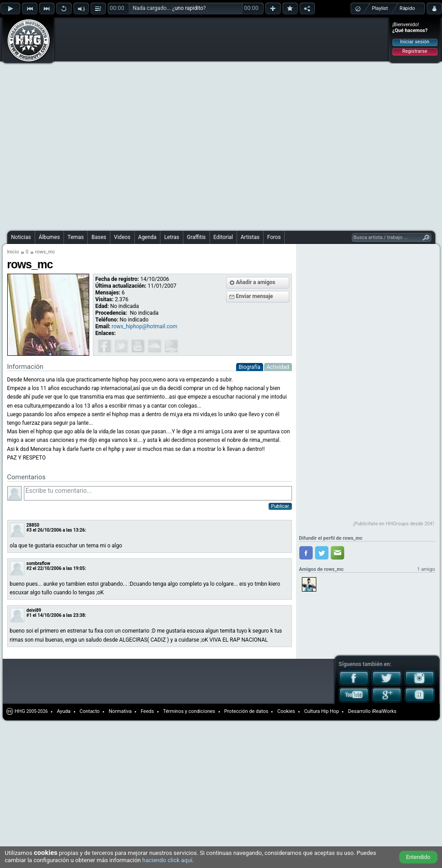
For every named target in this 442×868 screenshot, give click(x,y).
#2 (29, 568)
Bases (99, 237)
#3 (29, 530)
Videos (122, 237)
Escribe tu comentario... (158, 493)
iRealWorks (384, 711)
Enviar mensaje (255, 296)
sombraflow (39, 563)
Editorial (223, 237)
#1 (29, 615)
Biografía (250, 367)
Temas (76, 237)
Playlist (380, 8)
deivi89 (34, 610)
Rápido (407, 8)
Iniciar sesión (415, 42)
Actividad (278, 367)
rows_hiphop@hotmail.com (145, 326)
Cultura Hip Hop (322, 711)
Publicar (280, 506)
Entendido (418, 857)
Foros (274, 237)
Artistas (250, 237)
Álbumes (49, 237)
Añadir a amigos (256, 282)
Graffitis (196, 237)
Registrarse (415, 51)
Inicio (13, 252)
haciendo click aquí (167, 860)
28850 (33, 525)
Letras (171, 237)
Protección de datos (246, 711)
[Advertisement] (104, 123)
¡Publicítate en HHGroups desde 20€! (394, 524)
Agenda (148, 237)
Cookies (286, 711)
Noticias (21, 237)
